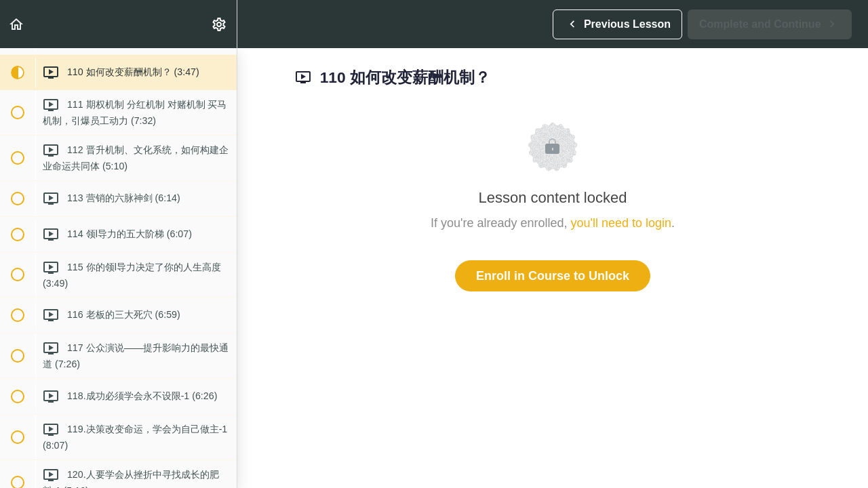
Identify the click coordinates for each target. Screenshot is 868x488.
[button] (17, 24)
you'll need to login (622, 223)
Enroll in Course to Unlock (553, 276)
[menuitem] (220, 24)
